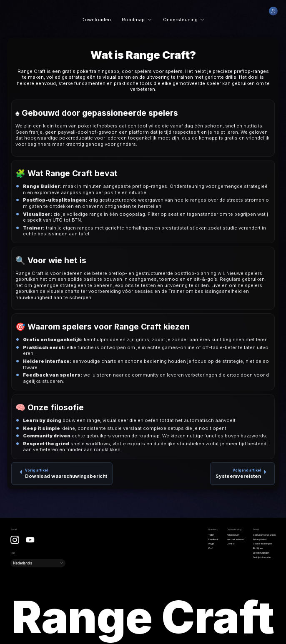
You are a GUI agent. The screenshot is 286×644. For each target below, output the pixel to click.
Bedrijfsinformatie (262, 557)
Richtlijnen (258, 548)
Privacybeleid (260, 539)
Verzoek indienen (236, 539)
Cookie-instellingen (262, 544)
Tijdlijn (211, 535)
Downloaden (96, 20)
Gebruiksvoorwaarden (264, 535)
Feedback (213, 539)
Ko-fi (211, 548)
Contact (231, 544)
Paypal (212, 544)
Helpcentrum (233, 535)
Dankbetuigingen (261, 553)
